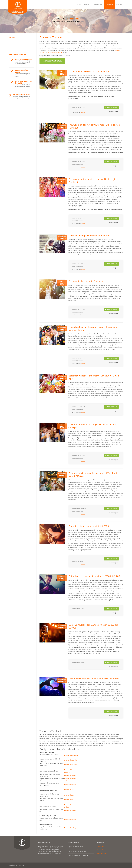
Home (79, 4)
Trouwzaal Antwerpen (71, 756)
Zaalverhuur (100, 846)
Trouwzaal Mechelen (71, 760)
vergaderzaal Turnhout (55, 52)
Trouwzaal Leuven (70, 810)
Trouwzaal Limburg (70, 828)
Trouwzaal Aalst (69, 799)
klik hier (83, 113)
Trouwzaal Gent (69, 795)
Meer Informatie (111, 107)
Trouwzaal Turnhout (71, 764)
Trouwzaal (109, 4)
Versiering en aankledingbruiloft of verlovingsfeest (52, 61)
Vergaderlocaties (102, 853)
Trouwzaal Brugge (70, 775)
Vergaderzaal (98, 4)
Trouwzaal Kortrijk (70, 784)
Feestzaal (87, 4)
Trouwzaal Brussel (70, 819)
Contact (119, 4)
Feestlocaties (101, 850)
